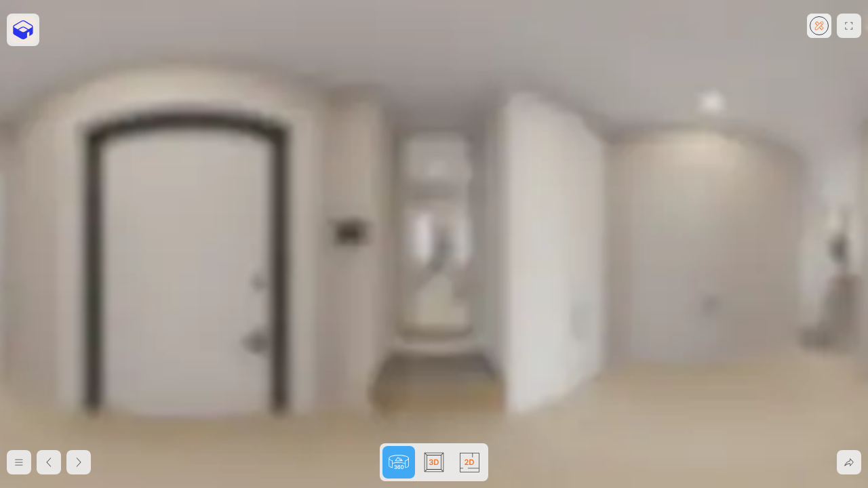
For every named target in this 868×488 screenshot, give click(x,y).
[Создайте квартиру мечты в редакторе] (819, 26)
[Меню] (19, 462)
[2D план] (49, 462)
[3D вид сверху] (79, 462)
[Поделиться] (849, 462)
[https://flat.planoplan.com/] (23, 30)
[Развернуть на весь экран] (849, 26)
